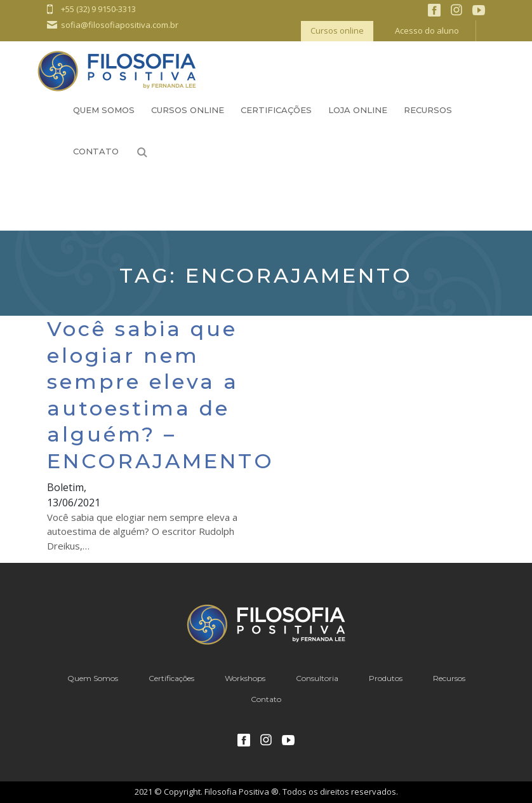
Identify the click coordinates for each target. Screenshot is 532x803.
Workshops (245, 678)
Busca (142, 152)
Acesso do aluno (427, 30)
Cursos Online (188, 110)
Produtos (386, 678)
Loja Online (358, 110)
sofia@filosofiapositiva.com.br (120, 25)
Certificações (276, 110)
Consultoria (317, 678)
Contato (96, 151)
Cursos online (337, 30)
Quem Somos (104, 110)
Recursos (428, 110)
